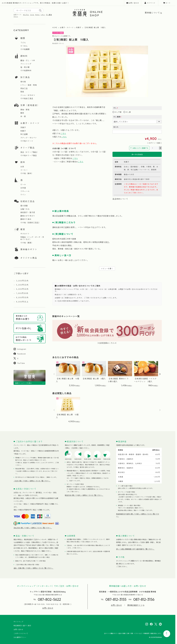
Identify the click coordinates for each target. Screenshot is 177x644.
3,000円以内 (22, 281)
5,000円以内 (22, 285)
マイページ (151, 3)
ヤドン (16, 16)
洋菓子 (23, 127)
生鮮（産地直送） (30, 105)
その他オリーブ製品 (29, 155)
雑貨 (23, 229)
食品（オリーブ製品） (30, 152)
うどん (32, 15)
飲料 (23, 162)
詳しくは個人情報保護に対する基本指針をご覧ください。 (135, 549)
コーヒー (24, 170)
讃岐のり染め (26, 219)
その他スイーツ (27, 141)
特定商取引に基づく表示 (22, 626)
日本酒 (23, 188)
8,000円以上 (22, 302)
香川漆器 (24, 206)
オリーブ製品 (28, 148)
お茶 (22, 167)
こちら (63, 133)
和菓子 (23, 131)
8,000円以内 (22, 297)
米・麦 (23, 116)
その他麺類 (25, 49)
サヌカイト (25, 234)
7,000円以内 (22, 293)
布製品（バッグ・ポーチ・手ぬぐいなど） (32, 238)
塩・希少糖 (25, 67)
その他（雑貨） (27, 243)
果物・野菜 (25, 110)
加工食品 (25, 77)
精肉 (22, 113)
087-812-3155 (116, 599)
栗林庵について (152, 13)
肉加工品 (24, 88)
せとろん (26, 15)
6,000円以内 (22, 289)
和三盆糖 (24, 134)
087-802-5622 (49, 599)
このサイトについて (21, 633)
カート (168, 3)
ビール (23, 184)
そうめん (24, 46)
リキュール (25, 191)
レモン (43, 15)
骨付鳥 (23, 82)
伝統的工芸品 (28, 201)
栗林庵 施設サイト (135, 605)
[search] (40, 10)
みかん (37, 15)
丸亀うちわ (25, 209)
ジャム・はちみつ (28, 95)
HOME (55, 27)
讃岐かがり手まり (28, 216)
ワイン (23, 195)
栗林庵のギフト (29, 249)
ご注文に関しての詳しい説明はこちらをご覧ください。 (32, 481)
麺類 (23, 38)
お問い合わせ (134, 3)
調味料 (24, 56)
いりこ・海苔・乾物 (29, 85)
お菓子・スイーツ (30, 123)
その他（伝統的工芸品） (30, 223)
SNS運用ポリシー (20, 637)
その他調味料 (26, 70)
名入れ (116, 127)
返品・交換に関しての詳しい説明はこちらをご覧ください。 (34, 568)
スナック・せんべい (29, 138)
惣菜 (22, 92)
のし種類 (118, 117)
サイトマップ (18, 622)
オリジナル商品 (29, 258)
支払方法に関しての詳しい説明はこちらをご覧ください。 (33, 528)
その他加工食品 (27, 98)
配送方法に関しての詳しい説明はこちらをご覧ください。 (84, 495)
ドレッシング (26, 64)
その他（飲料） (27, 173)
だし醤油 (49, 15)
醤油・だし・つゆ (28, 60)
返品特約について (120, 199)
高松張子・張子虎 (28, 212)
